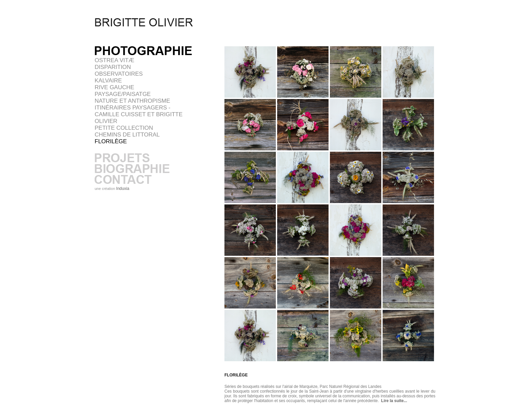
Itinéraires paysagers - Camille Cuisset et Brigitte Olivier (139, 114)
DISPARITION (113, 67)
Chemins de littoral (127, 135)
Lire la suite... (393, 401)
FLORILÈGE (111, 141)
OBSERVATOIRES (119, 74)
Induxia (123, 189)
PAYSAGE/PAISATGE (123, 94)
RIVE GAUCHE (114, 87)
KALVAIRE (108, 81)
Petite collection (124, 128)
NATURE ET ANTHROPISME (132, 101)
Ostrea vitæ (114, 60)
